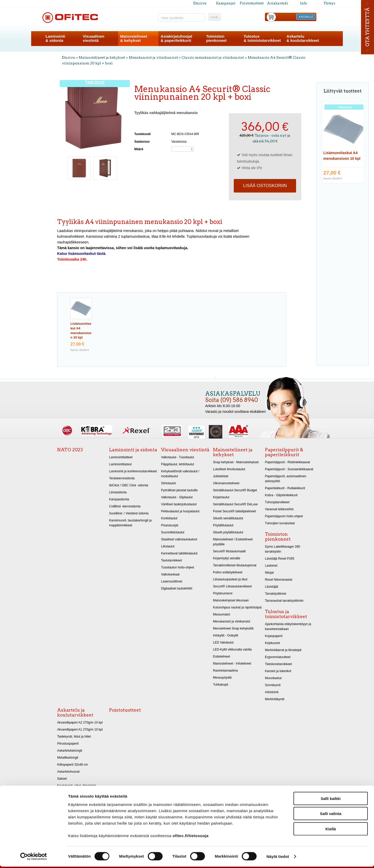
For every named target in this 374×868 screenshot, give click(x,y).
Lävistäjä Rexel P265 (280, 559)
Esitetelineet (222, 657)
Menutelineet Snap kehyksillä (233, 628)
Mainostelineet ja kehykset (102, 58)
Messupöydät (222, 678)
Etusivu (200, 3)
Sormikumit (273, 685)
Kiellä (331, 830)
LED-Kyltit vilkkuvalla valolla (232, 650)
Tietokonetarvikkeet (278, 664)
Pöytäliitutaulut (223, 525)
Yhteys (329, 3)
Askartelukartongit (70, 751)
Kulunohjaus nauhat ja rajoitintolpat (237, 607)
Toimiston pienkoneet (278, 537)
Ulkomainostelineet (226, 483)
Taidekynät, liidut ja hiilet (74, 737)
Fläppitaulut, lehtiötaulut (178, 464)
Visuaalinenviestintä (94, 38)
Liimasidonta (118, 492)
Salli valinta (331, 815)
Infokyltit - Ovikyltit (226, 635)
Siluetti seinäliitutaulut (228, 518)
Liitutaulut (168, 546)
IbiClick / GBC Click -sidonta (129, 485)
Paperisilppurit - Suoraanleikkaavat (289, 469)
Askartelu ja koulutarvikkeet (75, 713)
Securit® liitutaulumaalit (229, 551)
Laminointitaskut (120, 464)
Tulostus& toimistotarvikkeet (262, 38)
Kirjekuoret (272, 643)
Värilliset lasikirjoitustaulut (179, 504)
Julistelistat (221, 476)
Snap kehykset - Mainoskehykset (236, 462)
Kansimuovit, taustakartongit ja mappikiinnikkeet (130, 523)
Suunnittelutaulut (173, 532)
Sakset (62, 779)
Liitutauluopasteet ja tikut (230, 579)
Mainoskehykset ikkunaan (231, 600)
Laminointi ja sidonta (133, 450)
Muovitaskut (273, 678)
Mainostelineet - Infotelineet (232, 664)
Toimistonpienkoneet (216, 38)
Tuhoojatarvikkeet (277, 502)
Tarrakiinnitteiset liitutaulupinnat (235, 565)
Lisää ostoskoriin (265, 186)
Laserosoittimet (172, 581)
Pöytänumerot (223, 593)
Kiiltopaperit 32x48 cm (72, 765)
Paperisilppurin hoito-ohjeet (284, 516)
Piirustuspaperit (68, 744)
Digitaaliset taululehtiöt (177, 588)
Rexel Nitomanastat (279, 580)
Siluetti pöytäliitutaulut (228, 532)
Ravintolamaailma (225, 671)
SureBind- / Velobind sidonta (129, 513)
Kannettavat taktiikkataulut (179, 553)
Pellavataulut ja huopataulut (180, 511)
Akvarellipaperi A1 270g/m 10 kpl (80, 730)
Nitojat (269, 573)
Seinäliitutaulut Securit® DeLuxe (235, 504)
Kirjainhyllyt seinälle (227, 558)
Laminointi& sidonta (55, 38)
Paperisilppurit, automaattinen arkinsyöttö (286, 479)
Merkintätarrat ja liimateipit (283, 650)
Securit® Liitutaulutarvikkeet (232, 586)
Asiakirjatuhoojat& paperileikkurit (176, 38)
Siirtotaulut (168, 483)
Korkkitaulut (169, 518)
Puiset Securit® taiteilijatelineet (234, 511)
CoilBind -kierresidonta (125, 506)
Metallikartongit (68, 758)
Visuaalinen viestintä (185, 450)
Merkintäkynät (275, 699)
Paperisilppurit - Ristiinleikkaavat (287, 462)
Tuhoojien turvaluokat (280, 523)
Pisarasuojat (170, 525)
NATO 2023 (70, 450)
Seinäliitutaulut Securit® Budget (235, 490)
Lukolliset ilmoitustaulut (229, 469)
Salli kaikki (331, 800)
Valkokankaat (170, 574)
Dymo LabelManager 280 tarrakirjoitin (282, 549)
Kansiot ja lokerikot (278, 671)
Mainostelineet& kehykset (134, 38)
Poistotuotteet (252, 3)
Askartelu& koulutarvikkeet (303, 38)
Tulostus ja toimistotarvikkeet (286, 614)
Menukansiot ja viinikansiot (153, 58)
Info (303, 3)
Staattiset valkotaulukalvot (179, 539)
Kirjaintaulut (221, 497)
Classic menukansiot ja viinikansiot (213, 58)
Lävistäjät (272, 587)
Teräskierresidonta (122, 478)
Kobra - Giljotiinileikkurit (281, 495)
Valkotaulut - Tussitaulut (178, 457)
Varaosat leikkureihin (279, 509)
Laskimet (271, 566)
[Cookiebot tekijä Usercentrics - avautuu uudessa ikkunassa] (34, 858)
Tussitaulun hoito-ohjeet (178, 567)
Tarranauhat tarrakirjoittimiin (284, 601)
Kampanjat (226, 3)
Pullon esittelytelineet (228, 572)
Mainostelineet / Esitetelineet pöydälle (233, 542)
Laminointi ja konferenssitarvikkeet (133, 471)
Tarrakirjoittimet (276, 594)
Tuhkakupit (221, 685)
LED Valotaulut (223, 642)
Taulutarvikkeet (171, 560)
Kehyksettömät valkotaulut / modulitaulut (180, 474)
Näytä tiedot (278, 858)
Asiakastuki (278, 3)
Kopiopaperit (274, 636)
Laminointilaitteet (121, 457)
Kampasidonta (119, 499)
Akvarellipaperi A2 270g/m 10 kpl (80, 723)
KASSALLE (306, 17)
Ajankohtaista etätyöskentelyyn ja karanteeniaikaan (288, 627)
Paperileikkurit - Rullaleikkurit (285, 488)
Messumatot (222, 614)
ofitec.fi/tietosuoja (190, 837)
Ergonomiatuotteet (278, 657)
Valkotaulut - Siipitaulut (177, 497)
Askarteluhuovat (68, 772)
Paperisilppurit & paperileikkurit (284, 452)
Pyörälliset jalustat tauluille (179, 490)
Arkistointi (272, 692)
